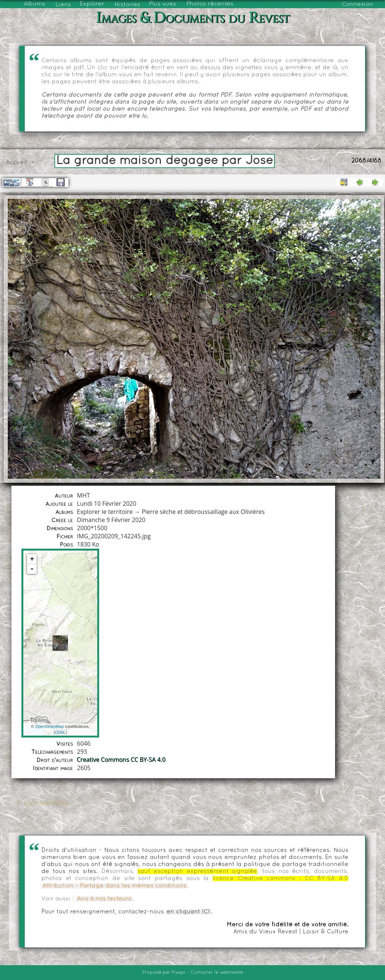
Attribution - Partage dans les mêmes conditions (114, 886)
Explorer (92, 4)
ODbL (60, 732)
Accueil (16, 163)
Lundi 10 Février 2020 (107, 504)
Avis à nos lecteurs (104, 899)
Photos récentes (210, 4)
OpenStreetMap (50, 726)
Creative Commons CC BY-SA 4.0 (121, 760)
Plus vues (163, 4)
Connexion (357, 4)
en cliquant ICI (188, 912)
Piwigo (179, 973)
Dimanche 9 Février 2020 (111, 520)
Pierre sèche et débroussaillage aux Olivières (203, 512)
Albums (34, 4)
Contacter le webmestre (217, 973)
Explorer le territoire (105, 512)
